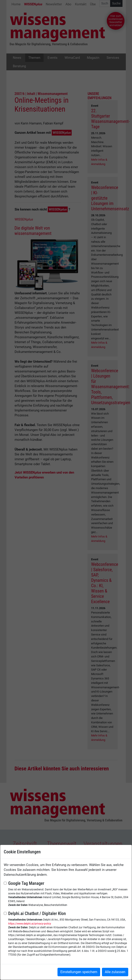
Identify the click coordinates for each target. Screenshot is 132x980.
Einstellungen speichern (79, 972)
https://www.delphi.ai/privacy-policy (30, 924)
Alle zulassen (115, 972)
